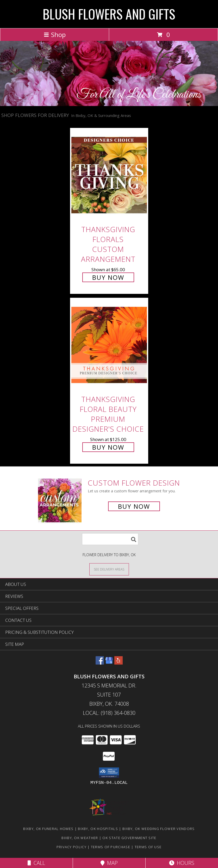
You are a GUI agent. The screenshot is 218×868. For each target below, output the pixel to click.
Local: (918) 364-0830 (109, 713)
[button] (109, 773)
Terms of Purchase (111, 847)
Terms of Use (148, 847)
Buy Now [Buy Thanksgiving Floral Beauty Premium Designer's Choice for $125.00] (108, 447)
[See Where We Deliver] (109, 569)
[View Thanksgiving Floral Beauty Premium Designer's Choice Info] (109, 345)
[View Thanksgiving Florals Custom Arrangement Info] (109, 175)
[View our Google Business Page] (109, 663)
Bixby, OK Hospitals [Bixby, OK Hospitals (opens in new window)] (98, 829)
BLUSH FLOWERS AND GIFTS (109, 14)
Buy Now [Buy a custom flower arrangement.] (134, 506)
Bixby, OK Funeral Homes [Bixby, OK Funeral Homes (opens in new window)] (48, 829)
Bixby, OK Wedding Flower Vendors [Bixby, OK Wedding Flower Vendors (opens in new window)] (159, 829)
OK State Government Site (129, 838)
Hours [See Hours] (182, 863)
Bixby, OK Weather (80, 838)
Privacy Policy (71, 847)
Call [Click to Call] (36, 863)
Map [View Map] (109, 863)
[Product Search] (110, 539)
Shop (55, 35)
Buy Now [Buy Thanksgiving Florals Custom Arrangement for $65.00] (108, 277)
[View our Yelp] (119, 663)
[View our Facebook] (100, 663)
